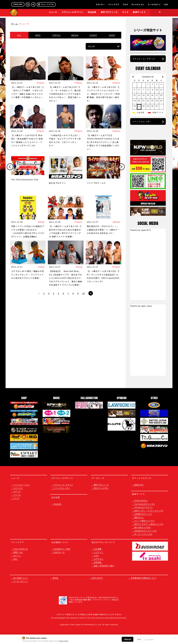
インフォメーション (22, 485)
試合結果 (92, 13)
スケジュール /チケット (63, 485)
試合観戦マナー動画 (62, 549)
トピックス (18, 488)
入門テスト (99, 559)
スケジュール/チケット (73, 13)
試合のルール (59, 552)
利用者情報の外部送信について (144, 578)
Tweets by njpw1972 (140, 230)
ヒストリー (99, 552)
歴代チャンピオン (101, 488)
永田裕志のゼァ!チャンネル (146, 531)
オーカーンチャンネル (144, 534)
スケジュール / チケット (144, 59)
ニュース (53, 13)
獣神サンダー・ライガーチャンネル (149, 511)
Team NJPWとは (21, 549)
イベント (17, 495)
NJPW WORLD (141, 501)
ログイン (17, 556)
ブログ (125, 4)
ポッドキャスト (138, 4)
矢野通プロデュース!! (143, 514)
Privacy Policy (64, 641)
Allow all (128, 639)
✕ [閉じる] (175, 637)
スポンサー (100, 4)
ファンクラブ (114, 4)
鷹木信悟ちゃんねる (143, 527)
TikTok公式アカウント (144, 507)
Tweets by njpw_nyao (141, 306)
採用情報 (98, 562)
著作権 (55, 578)
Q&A (15, 559)
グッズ (16, 498)
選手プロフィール (109, 13)
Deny (139, 639)
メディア (17, 491)
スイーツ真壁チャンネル (144, 521)
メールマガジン (154, 4)
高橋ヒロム (139, 517)
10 (84, 293)
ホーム (15, 24)
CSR (166, 4)
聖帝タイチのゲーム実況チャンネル (149, 524)
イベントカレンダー (142, 121)
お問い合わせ (97, 578)
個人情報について (21, 578)
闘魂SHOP (139, 485)
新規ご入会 (18, 552)
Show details (149, 639)
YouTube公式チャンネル (145, 504)
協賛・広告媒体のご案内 (104, 566)
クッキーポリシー (21, 581)
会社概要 (98, 549)
